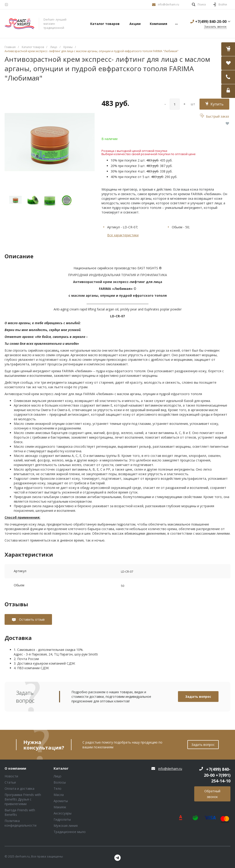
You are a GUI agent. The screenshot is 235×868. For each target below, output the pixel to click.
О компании (15, 768)
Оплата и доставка (19, 788)
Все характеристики (123, 235)
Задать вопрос (198, 697)
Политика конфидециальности (20, 823)
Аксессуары (63, 813)
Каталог (61, 768)
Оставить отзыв (31, 619)
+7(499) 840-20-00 (211, 22)
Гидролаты (62, 819)
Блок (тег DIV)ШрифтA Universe (19, 24)
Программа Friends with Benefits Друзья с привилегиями (23, 799)
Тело (57, 788)
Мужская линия (66, 826)
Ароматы (61, 801)
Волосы (60, 782)
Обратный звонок (212, 794)
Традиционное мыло (70, 832)
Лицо (57, 776)
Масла (59, 795)
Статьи (10, 782)
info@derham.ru (168, 4)
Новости (11, 776)
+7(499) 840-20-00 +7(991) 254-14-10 (217, 775)
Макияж (60, 807)
